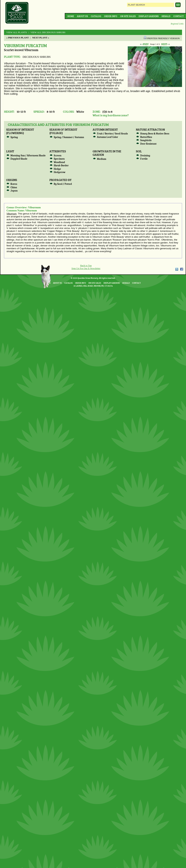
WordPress (177, 269)
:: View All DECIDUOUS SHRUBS (46, 32)
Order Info (111, 16)
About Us (82, 16)
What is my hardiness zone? (111, 115)
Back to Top (86, 265)
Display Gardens (149, 16)
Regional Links (177, 24)
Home (71, 16)
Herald (166, 16)
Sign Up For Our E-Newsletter (86, 268)
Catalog (96, 16)
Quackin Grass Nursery (17, 13)
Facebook (182, 269)
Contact (178, 16)
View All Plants (17, 32)
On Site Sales (128, 16)
